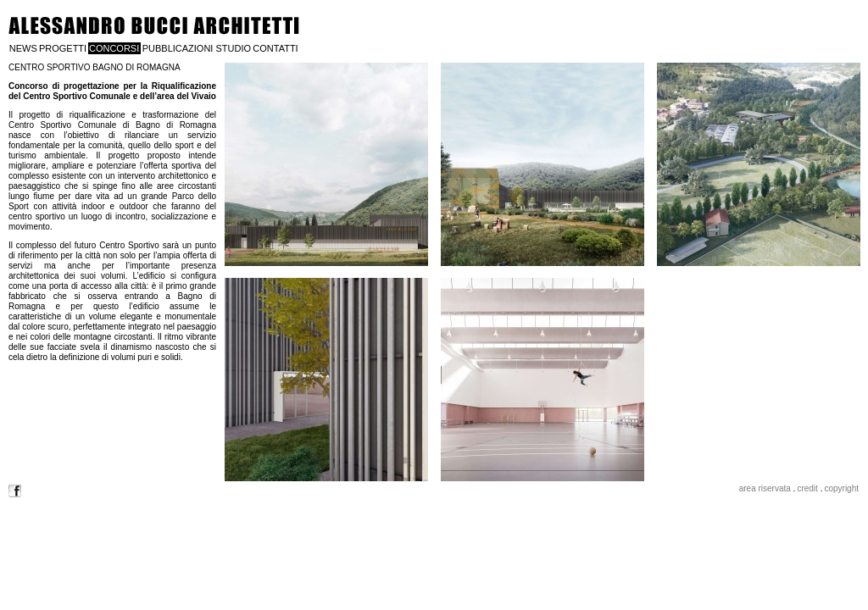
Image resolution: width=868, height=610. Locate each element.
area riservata (765, 488)
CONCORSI (114, 48)
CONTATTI (275, 48)
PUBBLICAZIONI (178, 48)
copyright (841, 488)
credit (807, 488)
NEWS (23, 48)
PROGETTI (63, 48)
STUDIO (233, 48)
